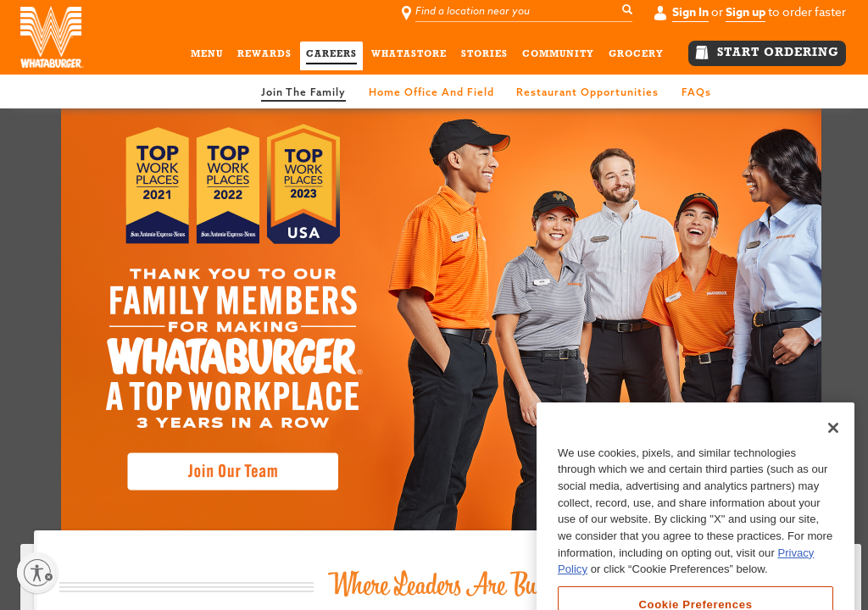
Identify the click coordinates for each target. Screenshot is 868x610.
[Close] (833, 464)
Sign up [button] (746, 13)
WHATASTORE (409, 57)
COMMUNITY (558, 57)
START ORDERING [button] (767, 53)
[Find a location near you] (526, 12)
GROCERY (636, 57)
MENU (207, 57)
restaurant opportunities (587, 92)
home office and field (431, 92)
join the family (303, 92)
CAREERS (331, 57)
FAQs (696, 92)
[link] (312, 90)
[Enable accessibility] (37, 573)
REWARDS (264, 57)
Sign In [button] (690, 13)
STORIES (484, 57)
